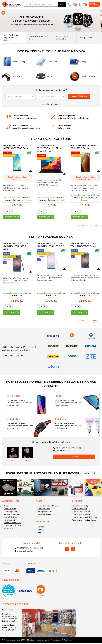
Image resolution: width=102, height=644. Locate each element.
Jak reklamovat (9, 520)
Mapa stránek (9, 528)
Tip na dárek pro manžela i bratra (84, 520)
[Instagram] (73, 549)
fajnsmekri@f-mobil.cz (63, 450)
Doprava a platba (10, 509)
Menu (94, 4)
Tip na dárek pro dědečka (81, 514)
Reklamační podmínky (12, 514)
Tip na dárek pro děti (79, 509)
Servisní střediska (10, 517)
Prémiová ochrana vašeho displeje (61, 38)
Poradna (41, 530)
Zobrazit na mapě (9, 621)
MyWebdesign (67, 640)
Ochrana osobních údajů (13, 526)
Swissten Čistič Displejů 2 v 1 (38, 38)
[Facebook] (67, 549)
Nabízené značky (44, 509)
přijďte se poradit (64, 128)
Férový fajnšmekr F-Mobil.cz (48, 506)
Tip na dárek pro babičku (81, 512)
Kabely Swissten (86, 38)
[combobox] (20, 97)
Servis (40, 532)
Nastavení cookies (44, 514)
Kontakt (6, 506)
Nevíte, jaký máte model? (51, 104)
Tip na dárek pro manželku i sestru (84, 517)
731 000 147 (67, 448)
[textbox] (20, 97)
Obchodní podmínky (11, 512)
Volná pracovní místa (45, 512)
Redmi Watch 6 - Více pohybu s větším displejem (11, 38)
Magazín (41, 527)
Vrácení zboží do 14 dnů (13, 523)
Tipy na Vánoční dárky (80, 506)
